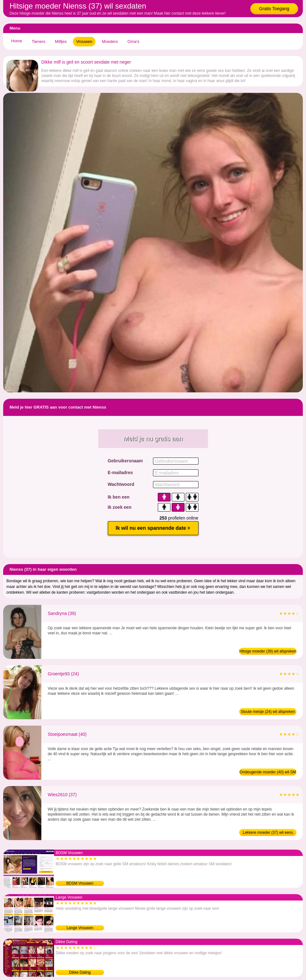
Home (17, 41)
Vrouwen (84, 41)
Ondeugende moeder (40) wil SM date (268, 773)
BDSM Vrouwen (80, 883)
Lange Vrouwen (80, 928)
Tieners (39, 41)
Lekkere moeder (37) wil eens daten (268, 833)
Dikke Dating (80, 972)
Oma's (133, 41)
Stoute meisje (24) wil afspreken (268, 712)
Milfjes (61, 41)
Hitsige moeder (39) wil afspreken (268, 651)
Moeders (110, 41)
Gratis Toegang (274, 9)
